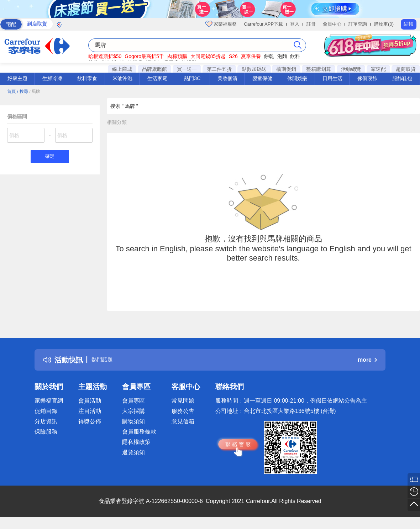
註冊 (311, 24)
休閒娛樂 (297, 78)
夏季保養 (251, 56)
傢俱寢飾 (367, 78)
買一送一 (187, 69)
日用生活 (332, 78)
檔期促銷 (286, 69)
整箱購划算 (319, 69)
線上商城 (122, 69)
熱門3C (192, 78)
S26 (233, 56)
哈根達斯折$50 (105, 56)
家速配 (378, 69)
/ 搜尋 (23, 91)
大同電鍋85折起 (208, 56)
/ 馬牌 (35, 91)
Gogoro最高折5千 (144, 56)
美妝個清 (227, 78)
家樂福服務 (221, 24)
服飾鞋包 (402, 78)
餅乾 (269, 56)
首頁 (11, 91)
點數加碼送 (254, 69)
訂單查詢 (358, 24)
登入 (295, 24)
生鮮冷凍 (52, 78)
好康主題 (17, 78)
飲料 (295, 56)
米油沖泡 (122, 78)
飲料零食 (87, 78)
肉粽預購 (177, 56)
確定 (50, 157)
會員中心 (332, 24)
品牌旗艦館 (154, 69)
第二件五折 (219, 69)
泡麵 (282, 56)
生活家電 (157, 78)
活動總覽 (351, 69)
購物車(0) (384, 24)
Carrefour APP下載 (263, 24)
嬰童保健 (262, 78)
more (367, 360)
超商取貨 (406, 69)
